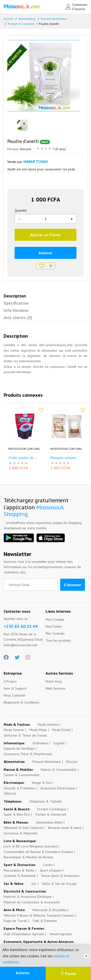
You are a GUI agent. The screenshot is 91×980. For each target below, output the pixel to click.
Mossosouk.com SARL (24, 449)
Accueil (8, 19)
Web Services (56, 688)
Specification (16, 303)
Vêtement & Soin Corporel (23, 828)
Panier (68, 973)
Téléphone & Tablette (46, 801)
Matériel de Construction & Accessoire (32, 902)
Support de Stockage (19, 748)
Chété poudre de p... (24, 458)
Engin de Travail (15, 921)
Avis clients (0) (18, 318)
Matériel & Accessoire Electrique (28, 897)
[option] (45, 76)
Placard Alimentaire (54, 19)
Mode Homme (48, 725)
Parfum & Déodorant (51, 814)
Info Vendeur (16, 310)
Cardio (48, 865)
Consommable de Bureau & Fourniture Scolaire (38, 852)
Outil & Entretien (45, 921)
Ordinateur (40, 743)
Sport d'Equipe (51, 870)
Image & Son (42, 783)
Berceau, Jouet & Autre (65, 828)
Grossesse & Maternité (21, 833)
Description (15, 296)
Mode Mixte (38, 730)
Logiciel (59, 743)
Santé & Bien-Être (17, 814)
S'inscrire (79, 9)
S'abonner (73, 585)
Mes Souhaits (55, 633)
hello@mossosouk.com (21, 645)
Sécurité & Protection (19, 788)
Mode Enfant (61, 730)
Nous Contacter (15, 695)
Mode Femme (14, 730)
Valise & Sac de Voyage (59, 884)
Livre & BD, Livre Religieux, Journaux (30, 846)
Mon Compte (55, 619)
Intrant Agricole (61, 934)
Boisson (72, 762)
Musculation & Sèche (19, 870)
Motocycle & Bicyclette (50, 910)
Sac (34, 884)
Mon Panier (54, 626)
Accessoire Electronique (58, 788)
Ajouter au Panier (45, 235)
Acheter (23, 973)
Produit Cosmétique (52, 809)
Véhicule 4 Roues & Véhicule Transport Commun (39, 915)
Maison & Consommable (59, 770)
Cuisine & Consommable (22, 775)
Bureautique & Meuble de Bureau (28, 857)
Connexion (80, 5)
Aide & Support (15, 688)
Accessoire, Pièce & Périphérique (28, 754)
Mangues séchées (63, 458)
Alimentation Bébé (49, 822)
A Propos (10, 681)
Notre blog (54, 681)
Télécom (10, 793)
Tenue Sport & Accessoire (60, 876)
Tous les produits (58, 640)
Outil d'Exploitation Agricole (24, 934)
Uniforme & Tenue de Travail (25, 735)
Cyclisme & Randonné (20, 876)
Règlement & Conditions (21, 702)
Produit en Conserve (21, 24)
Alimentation (27, 19)
